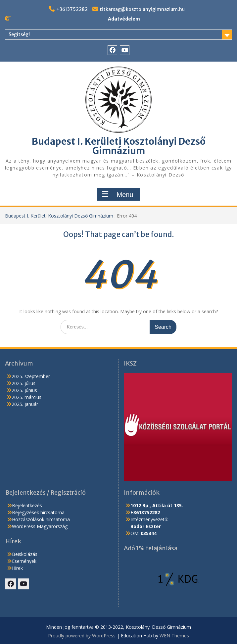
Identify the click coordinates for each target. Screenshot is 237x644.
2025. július (24, 383)
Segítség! (19, 34)
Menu (118, 194)
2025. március (26, 397)
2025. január (25, 404)
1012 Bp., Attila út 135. (157, 505)
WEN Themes (174, 636)
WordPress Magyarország (40, 526)
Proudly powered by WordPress (82, 636)
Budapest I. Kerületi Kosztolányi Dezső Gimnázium (119, 146)
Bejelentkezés (27, 505)
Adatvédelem (124, 19)
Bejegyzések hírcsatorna (38, 512)
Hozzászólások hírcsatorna (41, 519)
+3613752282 (72, 9)
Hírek (17, 568)
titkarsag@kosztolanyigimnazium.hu (142, 9)
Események (24, 561)
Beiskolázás (25, 554)
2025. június (24, 390)
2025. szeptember (31, 376)
